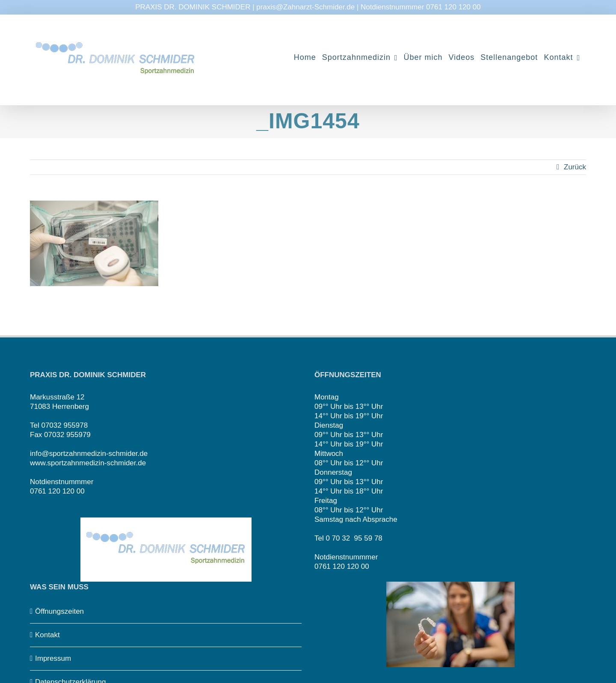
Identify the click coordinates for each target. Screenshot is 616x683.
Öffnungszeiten (59, 611)
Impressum (53, 658)
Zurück (575, 167)
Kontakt (47, 635)
